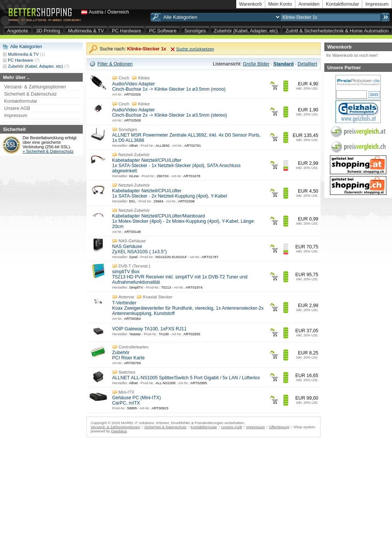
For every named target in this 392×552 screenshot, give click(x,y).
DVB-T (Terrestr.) (134, 266)
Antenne (126, 297)
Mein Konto (280, 4)
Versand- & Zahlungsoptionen (35, 87)
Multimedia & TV (86, 31)
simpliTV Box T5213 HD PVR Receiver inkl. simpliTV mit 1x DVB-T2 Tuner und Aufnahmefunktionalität (180, 277)
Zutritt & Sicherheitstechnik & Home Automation (337, 31)
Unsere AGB (17, 108)
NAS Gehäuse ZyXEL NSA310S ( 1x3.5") (139, 249)
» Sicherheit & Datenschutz (48, 151)
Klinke (144, 78)
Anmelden (309, 4)
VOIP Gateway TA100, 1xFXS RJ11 (149, 329)
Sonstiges (195, 31)
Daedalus (119, 431)
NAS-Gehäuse (132, 241)
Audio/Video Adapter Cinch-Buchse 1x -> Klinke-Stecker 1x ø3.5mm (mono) (169, 87)
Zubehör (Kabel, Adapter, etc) (246, 31)
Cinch (124, 78)
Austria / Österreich (109, 12)
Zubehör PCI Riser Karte (128, 355)
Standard (284, 64)
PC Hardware (126, 31)
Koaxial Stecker (158, 297)
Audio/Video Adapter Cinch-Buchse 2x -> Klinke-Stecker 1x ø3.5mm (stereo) (169, 113)
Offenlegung (279, 427)
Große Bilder (256, 64)
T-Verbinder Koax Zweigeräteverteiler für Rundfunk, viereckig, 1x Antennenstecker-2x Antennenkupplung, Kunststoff (188, 308)
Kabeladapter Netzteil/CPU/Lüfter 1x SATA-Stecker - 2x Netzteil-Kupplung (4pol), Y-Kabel (169, 193)
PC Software (163, 31)
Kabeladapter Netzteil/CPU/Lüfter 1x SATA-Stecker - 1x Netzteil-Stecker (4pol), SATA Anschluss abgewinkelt (176, 166)
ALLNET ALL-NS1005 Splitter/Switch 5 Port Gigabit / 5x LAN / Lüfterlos (186, 378)
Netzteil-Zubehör (134, 155)
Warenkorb (251, 4)
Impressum (377, 4)
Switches (127, 372)
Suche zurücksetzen (195, 49)
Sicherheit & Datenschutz (30, 94)
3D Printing (48, 31)
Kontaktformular (342, 4)
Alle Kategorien (26, 47)
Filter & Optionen (115, 64)
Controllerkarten (134, 347)
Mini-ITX (126, 392)
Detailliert (307, 64)
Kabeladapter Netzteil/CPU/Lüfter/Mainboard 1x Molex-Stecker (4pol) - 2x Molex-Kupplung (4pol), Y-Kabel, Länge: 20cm (184, 221)
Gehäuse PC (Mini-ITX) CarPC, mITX (137, 400)
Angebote (18, 31)
